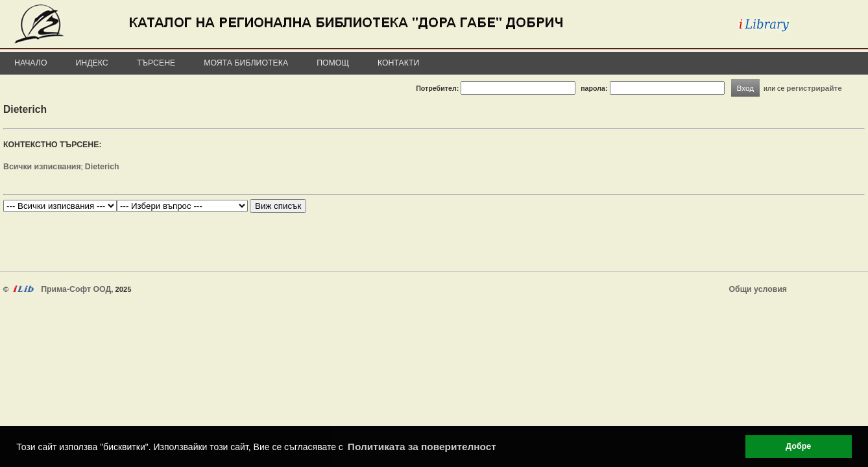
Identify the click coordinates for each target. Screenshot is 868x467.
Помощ (333, 63)
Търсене (156, 63)
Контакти (398, 63)
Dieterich (102, 167)
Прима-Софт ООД (76, 289)
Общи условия (758, 289)
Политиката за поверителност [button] (422, 447)
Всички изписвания (42, 167)
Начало (31, 63)
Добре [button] (798, 446)
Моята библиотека (246, 63)
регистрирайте (814, 88)
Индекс (92, 63)
